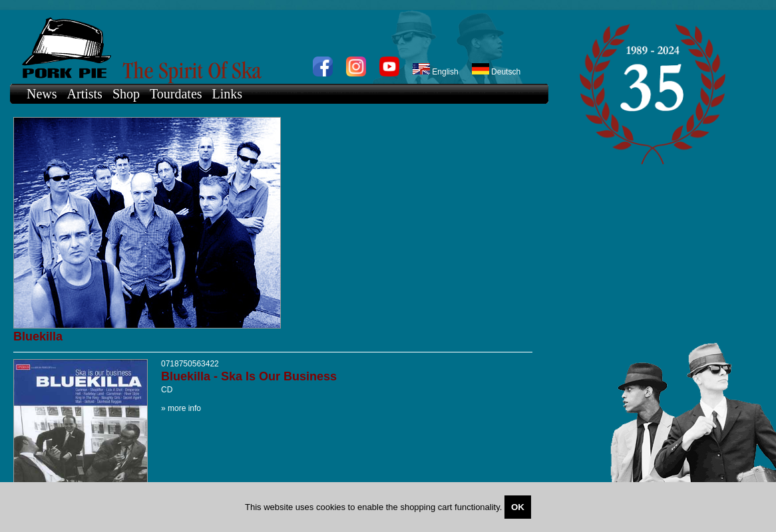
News (42, 94)
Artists (85, 94)
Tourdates (176, 94)
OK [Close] (518, 507)
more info (184, 408)
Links (228, 94)
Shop (126, 94)
